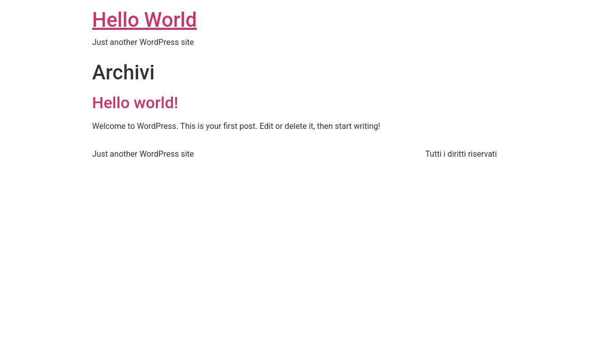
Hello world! (135, 103)
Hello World (144, 20)
